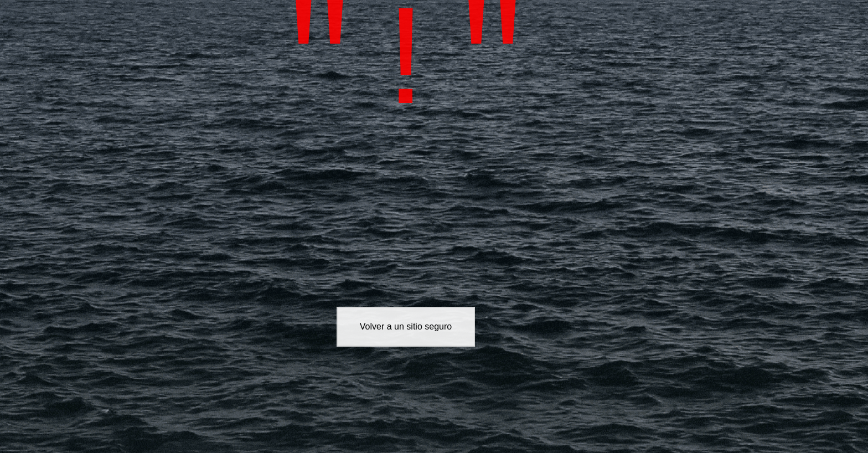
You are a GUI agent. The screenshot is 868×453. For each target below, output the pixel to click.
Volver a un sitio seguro (406, 360)
